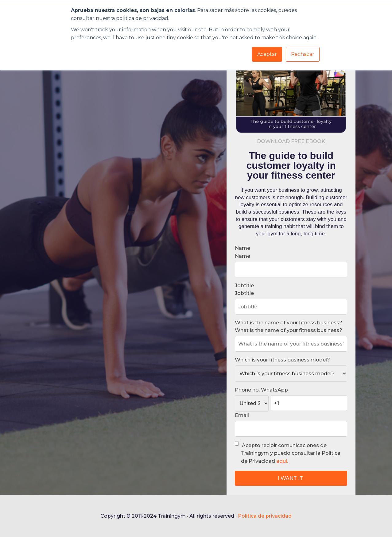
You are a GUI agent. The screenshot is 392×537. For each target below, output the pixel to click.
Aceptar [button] (267, 54)
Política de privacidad (265, 516)
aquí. (282, 461)
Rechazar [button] (303, 54)
